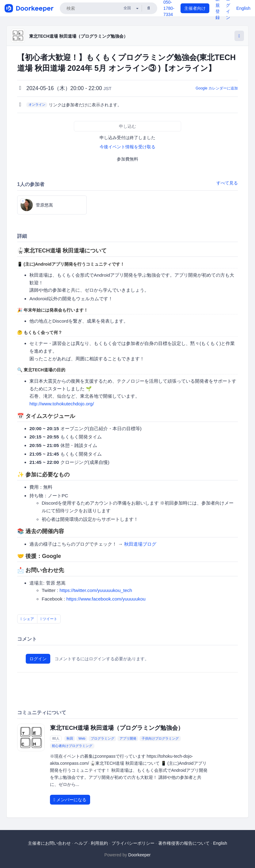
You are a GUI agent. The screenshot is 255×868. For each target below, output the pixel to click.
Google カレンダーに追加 (217, 88)
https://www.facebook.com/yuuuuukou (106, 599)
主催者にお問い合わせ (49, 843)
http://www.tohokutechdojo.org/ (62, 404)
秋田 (70, 738)
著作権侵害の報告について (184, 843)
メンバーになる (70, 800)
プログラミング (103, 738)
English (243, 8)
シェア (27, 619)
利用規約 (99, 843)
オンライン (37, 104)
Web (82, 738)
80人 (56, 738)
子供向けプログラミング (160, 738)
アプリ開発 (128, 738)
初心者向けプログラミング (72, 746)
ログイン (38, 659)
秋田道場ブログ (140, 544)
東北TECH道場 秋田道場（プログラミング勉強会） (78, 36)
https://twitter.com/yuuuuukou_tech (96, 590)
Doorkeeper (139, 855)
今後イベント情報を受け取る (128, 147)
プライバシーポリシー (133, 843)
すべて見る (227, 183)
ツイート (49, 619)
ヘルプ (81, 843)
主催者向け (195, 8)
